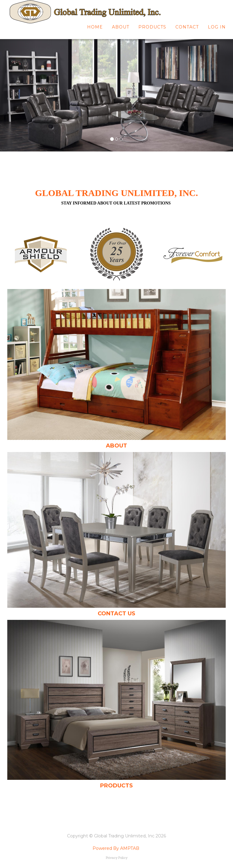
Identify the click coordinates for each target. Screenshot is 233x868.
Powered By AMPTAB (116, 848)
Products (152, 30)
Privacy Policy (117, 858)
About (121, 30)
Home (95, 30)
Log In (217, 30)
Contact (187, 30)
